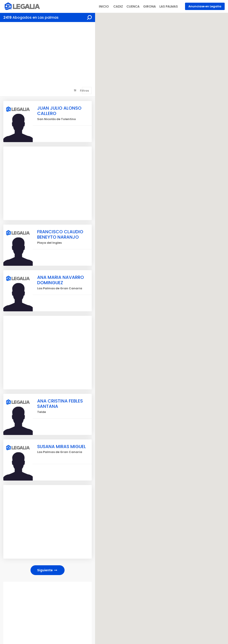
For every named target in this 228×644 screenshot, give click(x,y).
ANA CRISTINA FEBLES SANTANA (60, 404)
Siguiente (48, 570)
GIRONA (150, 6)
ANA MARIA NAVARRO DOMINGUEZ (61, 280)
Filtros (84, 91)
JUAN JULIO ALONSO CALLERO (59, 111)
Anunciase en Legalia (205, 6)
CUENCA (133, 6)
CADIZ (118, 6)
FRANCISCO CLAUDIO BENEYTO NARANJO (60, 234)
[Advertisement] (48, 55)
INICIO (104, 6)
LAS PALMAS (169, 6)
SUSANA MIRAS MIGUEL (62, 447)
